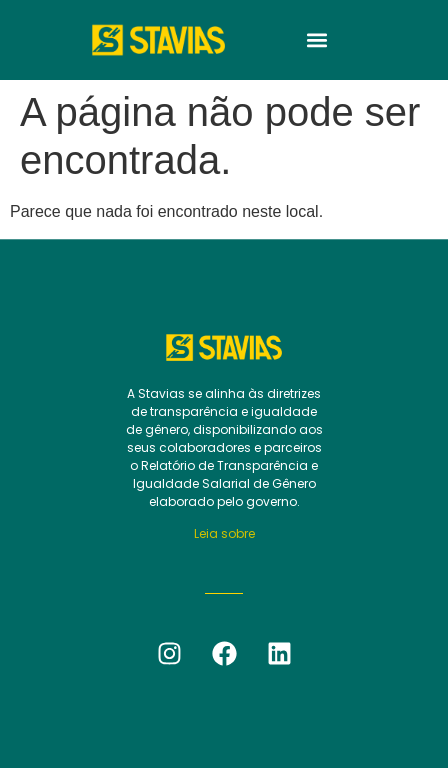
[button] (317, 40)
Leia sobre (224, 533)
